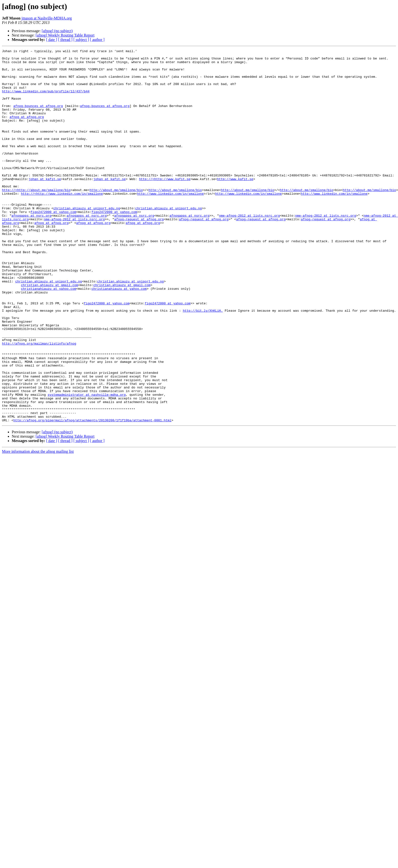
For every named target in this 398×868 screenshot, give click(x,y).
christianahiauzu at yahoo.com (49, 337)
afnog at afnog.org (27, 131)
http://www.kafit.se (235, 205)
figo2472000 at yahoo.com (53, 245)
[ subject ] (81, 40)
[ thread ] (65, 40)
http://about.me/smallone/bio (116, 218)
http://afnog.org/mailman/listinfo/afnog (39, 403)
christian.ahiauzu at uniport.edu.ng (87, 240)
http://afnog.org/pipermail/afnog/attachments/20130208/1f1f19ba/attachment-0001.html (92, 495)
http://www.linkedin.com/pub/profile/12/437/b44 (46, 100)
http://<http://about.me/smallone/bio (36, 218)
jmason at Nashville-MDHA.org (47, 18)
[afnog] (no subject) (57, 31)
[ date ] (52, 40)
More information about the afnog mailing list (38, 526)
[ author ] (97, 40)
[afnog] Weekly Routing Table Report (65, 35)
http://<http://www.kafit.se (165, 205)
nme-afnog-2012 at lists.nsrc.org (249, 249)
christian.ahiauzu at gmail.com (50, 332)
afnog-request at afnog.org (139, 253)
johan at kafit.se (45, 205)
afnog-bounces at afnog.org (38, 117)
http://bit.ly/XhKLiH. (203, 363)
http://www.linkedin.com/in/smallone (170, 223)
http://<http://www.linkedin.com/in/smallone (62, 223)
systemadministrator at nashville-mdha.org (87, 464)
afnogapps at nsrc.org (31, 249)
